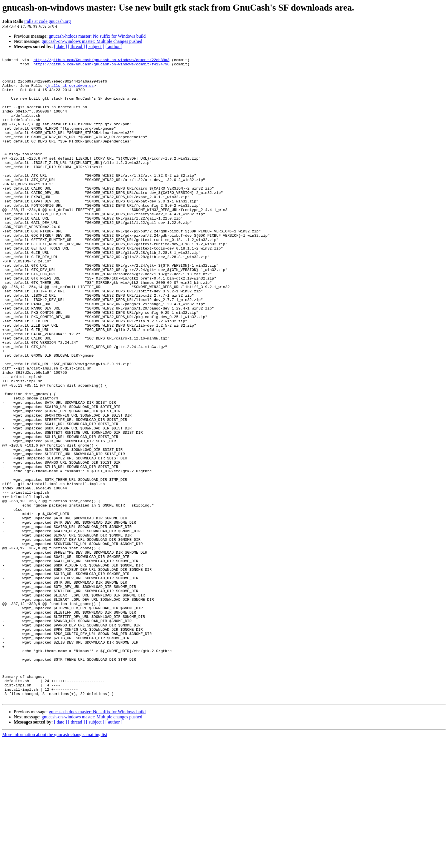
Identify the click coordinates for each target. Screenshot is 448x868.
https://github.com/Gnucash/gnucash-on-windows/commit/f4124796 (101, 66)
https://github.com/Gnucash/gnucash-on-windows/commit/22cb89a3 (101, 61)
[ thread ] (76, 46)
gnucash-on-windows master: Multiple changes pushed (92, 41)
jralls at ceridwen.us (70, 91)
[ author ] (114, 46)
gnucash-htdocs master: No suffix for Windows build (97, 36)
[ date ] (60, 46)
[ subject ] (95, 46)
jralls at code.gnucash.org (47, 21)
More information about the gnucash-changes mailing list (55, 863)
